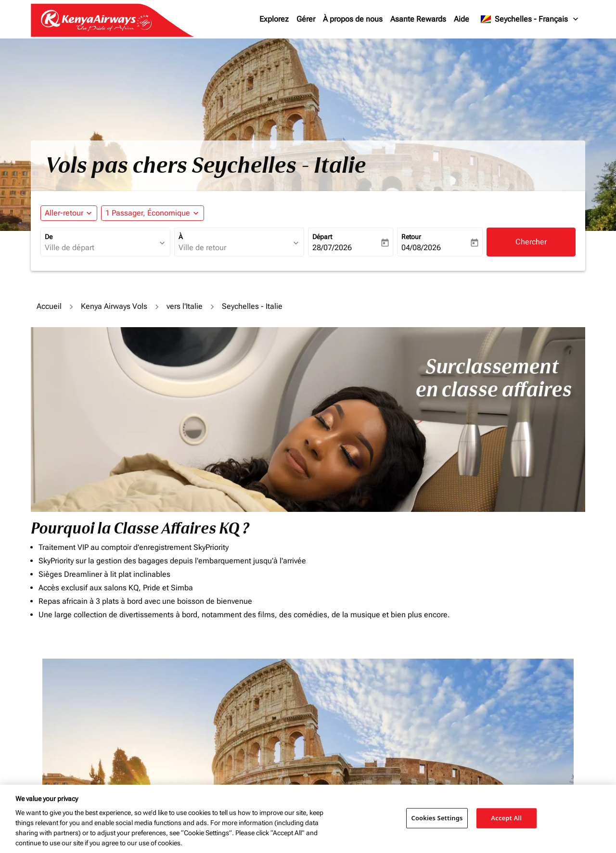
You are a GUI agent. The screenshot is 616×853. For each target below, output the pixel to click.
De (49, 237)
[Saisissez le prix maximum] (384, 721)
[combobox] (101, 248)
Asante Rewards (418, 19)
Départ (322, 237)
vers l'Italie (185, 306)
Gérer (306, 19)
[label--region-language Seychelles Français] (530, 19)
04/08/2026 (421, 248)
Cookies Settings (437, 818)
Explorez (274, 19)
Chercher (531, 242)
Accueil (49, 306)
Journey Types (471, 700)
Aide (462, 19)
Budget (322, 700)
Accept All (506, 818)
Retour (411, 237)
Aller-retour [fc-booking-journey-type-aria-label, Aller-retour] (64, 213)
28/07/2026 (332, 248)
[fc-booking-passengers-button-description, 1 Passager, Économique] (148, 213)
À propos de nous (353, 19)
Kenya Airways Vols (114, 306)
